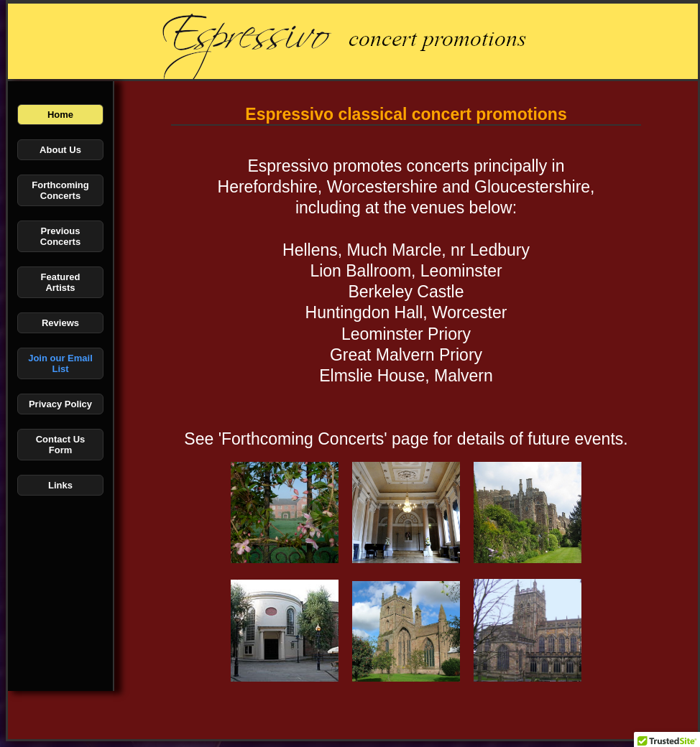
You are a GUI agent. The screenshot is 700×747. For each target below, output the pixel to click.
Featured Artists (61, 282)
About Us (60, 150)
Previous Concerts (60, 236)
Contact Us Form (61, 445)
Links (60, 485)
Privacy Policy (60, 404)
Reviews (60, 323)
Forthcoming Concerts (60, 190)
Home (60, 115)
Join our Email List (60, 363)
